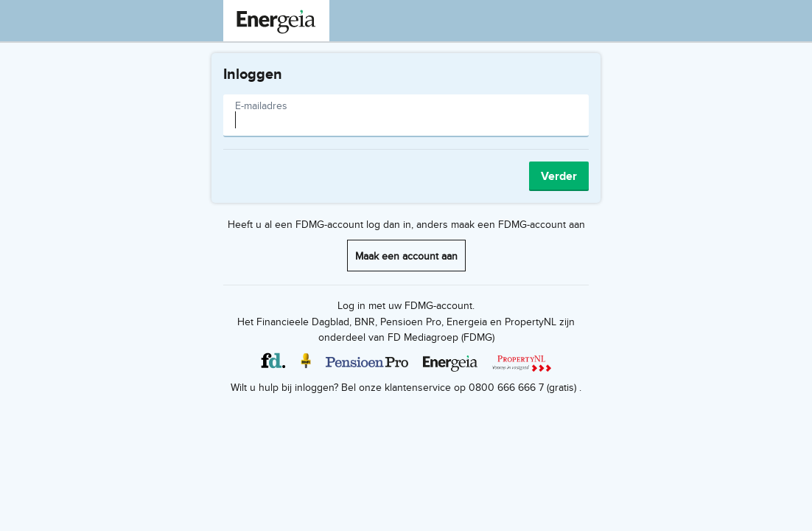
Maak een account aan (406, 256)
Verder (559, 176)
